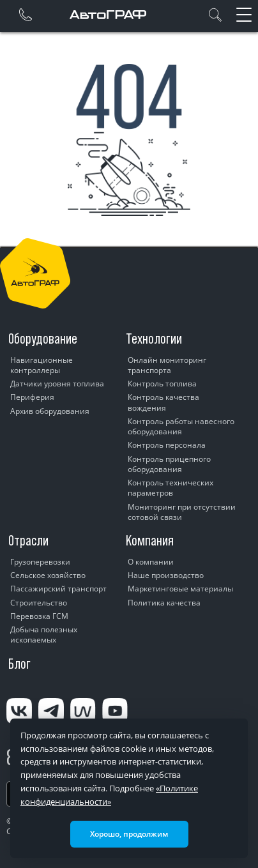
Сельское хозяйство (48, 575)
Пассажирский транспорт (58, 589)
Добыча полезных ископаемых (44, 635)
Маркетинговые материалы (180, 589)
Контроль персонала (167, 445)
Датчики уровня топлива (57, 384)
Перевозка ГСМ (39, 616)
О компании (151, 562)
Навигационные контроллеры (42, 365)
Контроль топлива (162, 384)
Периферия (32, 397)
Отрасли (28, 540)
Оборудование (43, 339)
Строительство (39, 603)
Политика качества (164, 603)
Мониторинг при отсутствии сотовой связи (182, 512)
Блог (19, 664)
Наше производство (166, 575)
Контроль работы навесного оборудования (181, 426)
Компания (150, 540)
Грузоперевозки (40, 562)
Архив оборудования (50, 411)
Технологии (154, 339)
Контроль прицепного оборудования (169, 464)
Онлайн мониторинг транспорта (167, 365)
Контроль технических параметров (171, 488)
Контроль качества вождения (163, 402)
